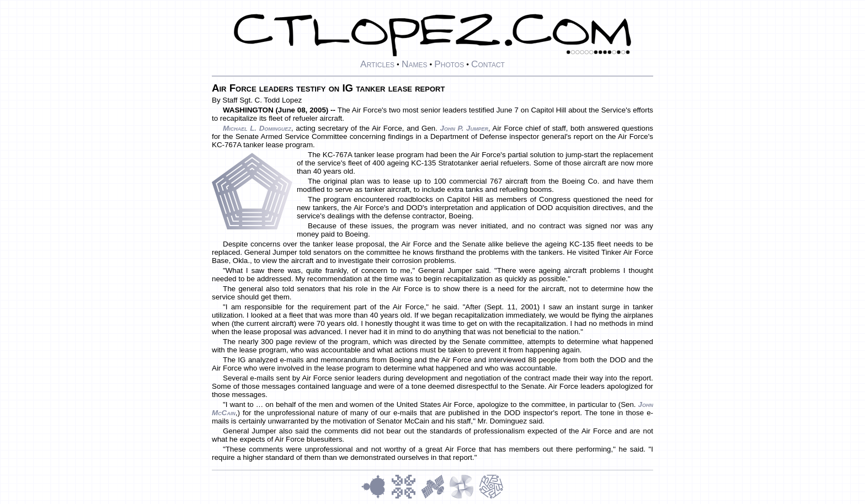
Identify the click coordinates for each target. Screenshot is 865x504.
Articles (377, 64)
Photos (449, 64)
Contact (488, 64)
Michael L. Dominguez (257, 128)
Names (415, 64)
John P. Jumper (464, 128)
